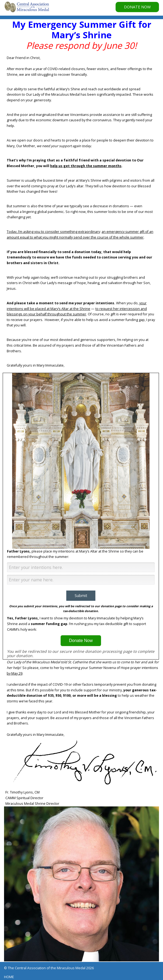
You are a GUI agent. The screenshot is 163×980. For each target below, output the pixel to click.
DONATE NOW (137, 7)
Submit (81, 596)
